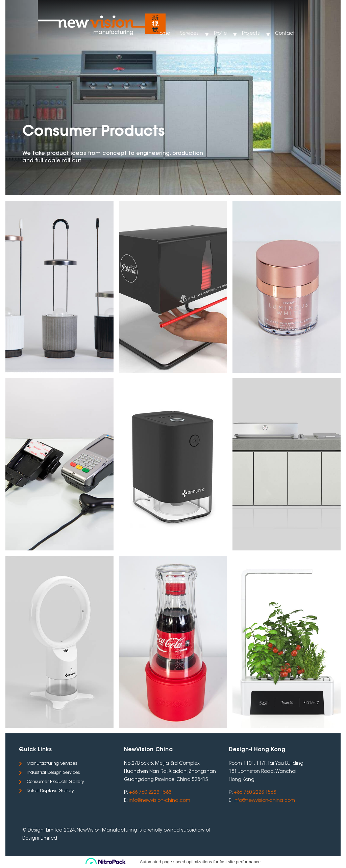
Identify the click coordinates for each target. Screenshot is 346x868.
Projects (251, 34)
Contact (285, 34)
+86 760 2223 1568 (150, 793)
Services (189, 34)
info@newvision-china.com (159, 801)
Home (163, 34)
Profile (220, 34)
